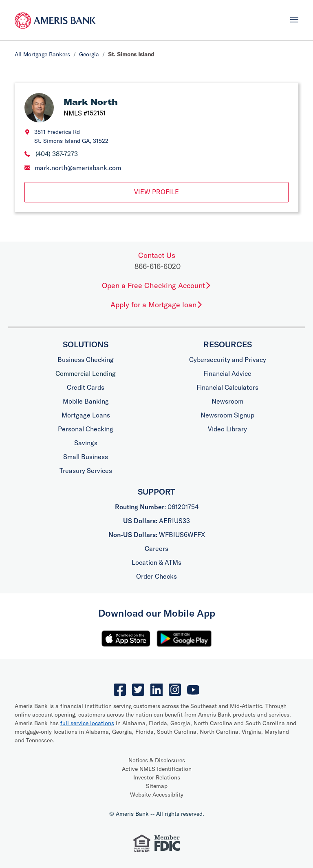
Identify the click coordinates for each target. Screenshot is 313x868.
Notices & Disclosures (157, 760)
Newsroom (227, 401)
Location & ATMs (156, 562)
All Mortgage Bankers (42, 54)
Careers (156, 548)
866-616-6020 (158, 266)
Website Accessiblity (157, 795)
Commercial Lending (86, 373)
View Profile (156, 192)
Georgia (89, 54)
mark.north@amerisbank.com (78, 168)
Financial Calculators (227, 387)
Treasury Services (86, 471)
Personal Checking (86, 429)
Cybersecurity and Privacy (228, 360)
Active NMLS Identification (157, 769)
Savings (86, 443)
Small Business (86, 457)
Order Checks (156, 576)
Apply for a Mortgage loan (157, 305)
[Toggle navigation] (294, 20)
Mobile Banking (86, 401)
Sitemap (157, 786)
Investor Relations (157, 777)
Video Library (227, 429)
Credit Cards (86, 387)
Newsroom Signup (227, 415)
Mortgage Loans (86, 415)
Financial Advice (227, 373)
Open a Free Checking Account (157, 285)
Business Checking (86, 360)
